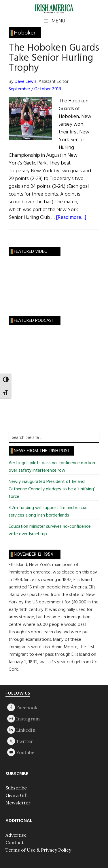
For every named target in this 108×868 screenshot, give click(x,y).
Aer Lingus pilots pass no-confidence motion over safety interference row (52, 467)
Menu (58, 21)
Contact (15, 842)
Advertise (16, 835)
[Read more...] (71, 218)
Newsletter (18, 803)
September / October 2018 (35, 89)
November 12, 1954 (34, 555)
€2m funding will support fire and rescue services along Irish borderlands (48, 512)
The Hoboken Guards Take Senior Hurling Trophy (54, 58)
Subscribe (16, 788)
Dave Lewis (26, 82)
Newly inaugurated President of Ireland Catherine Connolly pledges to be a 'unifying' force (52, 489)
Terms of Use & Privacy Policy (38, 850)
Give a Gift (17, 795)
